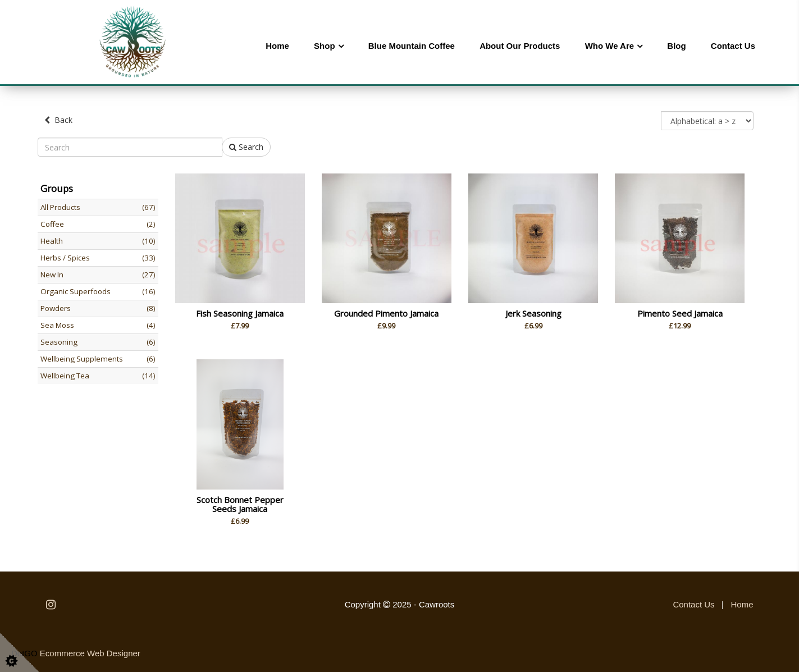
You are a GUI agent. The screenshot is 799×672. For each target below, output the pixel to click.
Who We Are (610, 46)
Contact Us (733, 46)
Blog (676, 46)
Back (58, 120)
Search (246, 147)
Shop (325, 46)
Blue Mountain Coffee (412, 46)
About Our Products (520, 46)
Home (277, 46)
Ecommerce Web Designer (90, 653)
